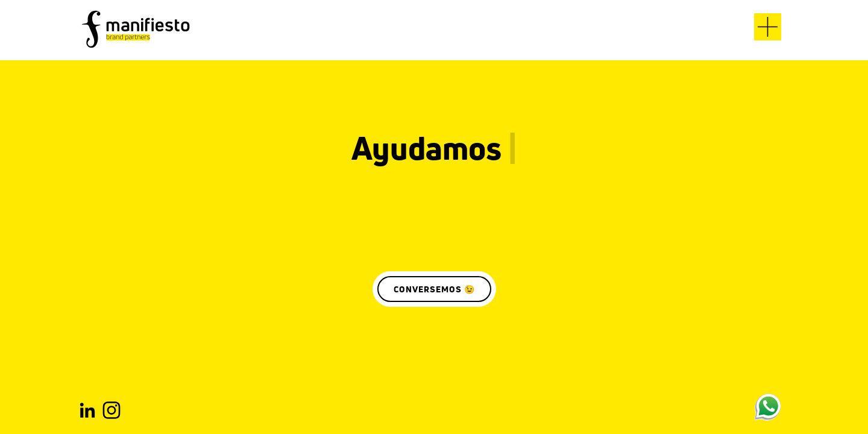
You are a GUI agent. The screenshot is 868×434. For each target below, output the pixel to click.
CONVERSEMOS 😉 (434, 289)
